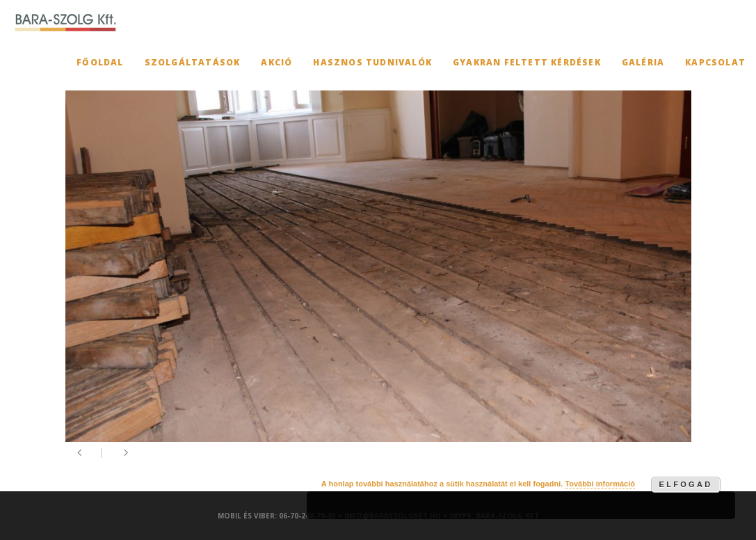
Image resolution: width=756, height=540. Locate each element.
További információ (600, 484)
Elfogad (686, 484)
